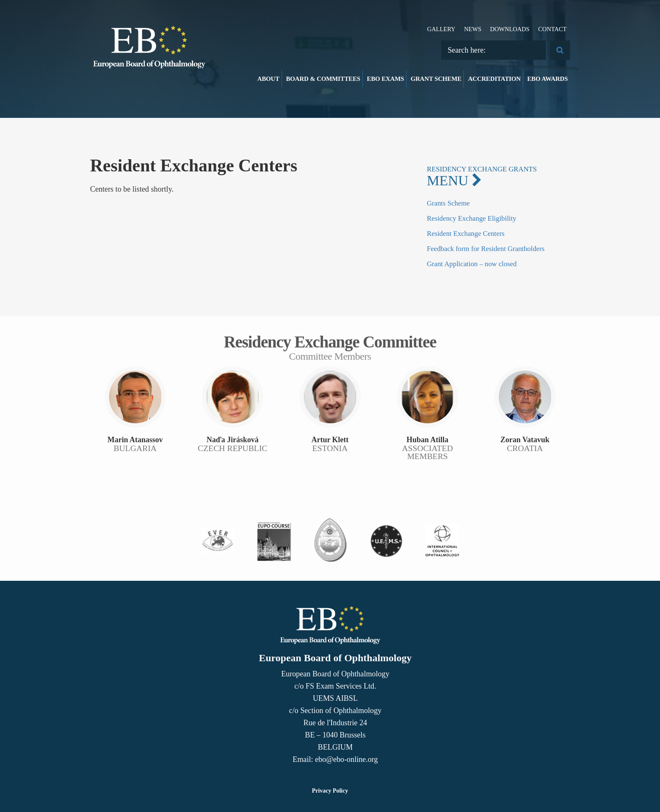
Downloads (510, 29)
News (472, 29)
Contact (552, 29)
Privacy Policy (330, 791)
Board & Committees (323, 79)
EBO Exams (386, 79)
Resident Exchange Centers (466, 234)
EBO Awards (548, 79)
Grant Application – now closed (472, 264)
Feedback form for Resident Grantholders (486, 249)
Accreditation (494, 79)
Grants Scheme (448, 203)
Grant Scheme (436, 79)
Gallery (441, 29)
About (268, 79)
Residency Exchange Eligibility (472, 218)
